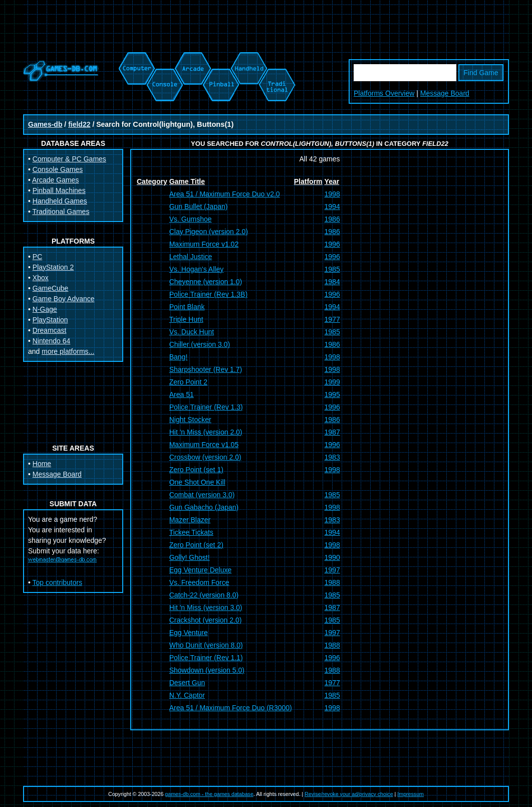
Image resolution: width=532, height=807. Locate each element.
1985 (332, 269)
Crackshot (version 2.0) (206, 620)
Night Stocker (190, 420)
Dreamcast (50, 330)
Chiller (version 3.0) (200, 344)
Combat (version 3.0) (202, 495)
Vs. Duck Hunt (192, 332)
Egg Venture (189, 633)
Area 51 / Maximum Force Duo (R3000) (231, 708)
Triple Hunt (186, 319)
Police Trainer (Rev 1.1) (206, 658)
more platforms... (68, 351)
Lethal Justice (191, 257)
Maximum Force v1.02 (204, 244)
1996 (332, 244)
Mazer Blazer (190, 520)
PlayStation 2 (53, 267)
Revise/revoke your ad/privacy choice (349, 794)
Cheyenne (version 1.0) (206, 282)
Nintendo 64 (52, 341)
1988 (332, 582)
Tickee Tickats (191, 532)
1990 (332, 557)
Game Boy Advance (64, 299)
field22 (79, 124)
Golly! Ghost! (190, 557)
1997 (332, 570)
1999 (332, 382)
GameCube (51, 288)
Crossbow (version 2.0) (205, 457)
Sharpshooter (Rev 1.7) (206, 369)
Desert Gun (187, 683)
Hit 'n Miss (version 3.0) (206, 608)
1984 (332, 282)
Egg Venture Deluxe (201, 570)
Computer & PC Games (69, 159)
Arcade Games (55, 180)
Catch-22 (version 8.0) (204, 595)
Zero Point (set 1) (196, 470)
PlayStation (50, 320)
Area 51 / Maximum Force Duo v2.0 (225, 194)
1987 (332, 432)
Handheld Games (60, 201)
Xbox (41, 278)
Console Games (58, 169)
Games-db (45, 124)
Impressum (411, 794)
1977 (332, 319)
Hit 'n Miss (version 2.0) (206, 432)
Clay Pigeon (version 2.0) (209, 232)
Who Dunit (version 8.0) (206, 645)
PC (37, 257)
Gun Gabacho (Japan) (204, 507)
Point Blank (187, 307)
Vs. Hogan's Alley (197, 269)
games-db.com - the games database (209, 794)
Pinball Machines (59, 190)
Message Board (445, 93)
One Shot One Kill (197, 482)
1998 (332, 194)
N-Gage (45, 309)
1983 (332, 457)
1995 (332, 394)
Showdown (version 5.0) (207, 670)
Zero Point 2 (188, 382)
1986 (332, 219)
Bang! (179, 357)
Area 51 (182, 394)
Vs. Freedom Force (199, 582)
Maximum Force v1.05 (204, 445)
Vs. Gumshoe (191, 219)
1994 (332, 207)
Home (42, 464)
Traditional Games (61, 212)
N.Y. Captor (187, 695)
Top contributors (58, 582)
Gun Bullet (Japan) (199, 207)
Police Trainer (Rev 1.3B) (208, 294)
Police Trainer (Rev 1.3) (206, 407)
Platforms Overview (384, 93)
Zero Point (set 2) (196, 545)
